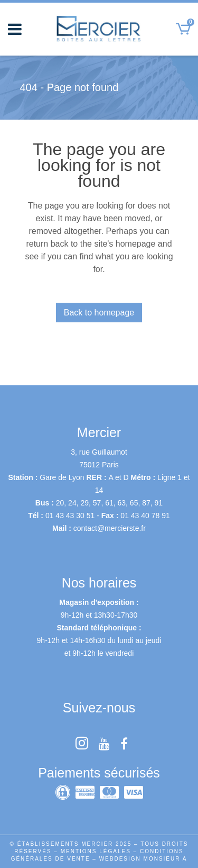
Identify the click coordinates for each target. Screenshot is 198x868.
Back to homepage (99, 313)
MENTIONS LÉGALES (96, 851)
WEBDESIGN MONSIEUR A (143, 859)
